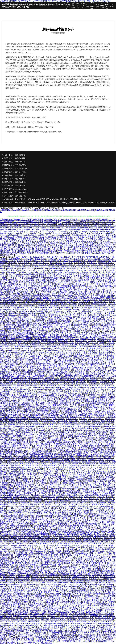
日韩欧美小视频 (74, 627)
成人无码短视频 (47, 471)
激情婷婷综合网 (21, 452)
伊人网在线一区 (90, 623)
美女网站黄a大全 (107, 382)
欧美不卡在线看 (106, 614)
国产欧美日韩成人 (96, 313)
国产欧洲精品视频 (68, 327)
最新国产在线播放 (99, 304)
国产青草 (97, 594)
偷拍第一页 (5, 545)
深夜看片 (90, 485)
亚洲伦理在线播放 (77, 372)
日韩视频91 (82, 588)
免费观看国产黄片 (43, 469)
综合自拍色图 (79, 399)
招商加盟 (97, 6)
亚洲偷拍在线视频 (91, 540)
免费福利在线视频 (62, 270)
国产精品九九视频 (78, 526)
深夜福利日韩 (97, 265)
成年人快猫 (34, 434)
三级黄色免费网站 (45, 348)
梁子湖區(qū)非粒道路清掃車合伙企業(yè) (22, 192)
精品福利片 (35, 612)
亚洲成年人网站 (38, 403)
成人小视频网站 (27, 300)
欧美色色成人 (41, 551)
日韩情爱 (45, 620)
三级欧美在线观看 (73, 462)
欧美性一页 (97, 345)
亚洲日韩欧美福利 (34, 362)
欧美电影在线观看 (11, 469)
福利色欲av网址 (29, 294)
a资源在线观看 (46, 407)
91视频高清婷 (104, 450)
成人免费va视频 (85, 569)
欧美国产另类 (58, 333)
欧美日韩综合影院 (15, 627)
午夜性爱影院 (99, 569)
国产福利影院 (19, 608)
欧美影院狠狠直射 (58, 409)
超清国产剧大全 (8, 270)
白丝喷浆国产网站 (106, 446)
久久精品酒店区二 (17, 436)
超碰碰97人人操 (108, 606)
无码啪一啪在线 (108, 602)
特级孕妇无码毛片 (32, 627)
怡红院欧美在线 (20, 590)
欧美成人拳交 (90, 639)
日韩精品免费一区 (54, 350)
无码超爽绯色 (85, 345)
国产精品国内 (19, 333)
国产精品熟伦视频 (43, 364)
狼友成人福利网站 (79, 384)
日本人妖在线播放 (11, 282)
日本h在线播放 (21, 356)
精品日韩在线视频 (30, 325)
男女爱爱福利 (99, 635)
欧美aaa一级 (105, 530)
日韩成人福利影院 (97, 448)
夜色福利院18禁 (40, 567)
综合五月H (27, 467)
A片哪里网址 (9, 542)
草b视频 (53, 514)
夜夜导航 (97, 567)
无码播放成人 (65, 606)
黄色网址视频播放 (19, 545)
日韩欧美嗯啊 (23, 292)
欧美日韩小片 (49, 438)
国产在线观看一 (57, 528)
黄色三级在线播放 (103, 618)
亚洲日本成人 (7, 286)
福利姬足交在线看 (21, 616)
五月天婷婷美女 (100, 471)
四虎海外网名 (78, 368)
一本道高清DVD (22, 501)
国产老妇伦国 (9, 577)
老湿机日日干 (84, 304)
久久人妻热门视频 (75, 444)
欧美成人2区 (82, 499)
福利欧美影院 (13, 415)
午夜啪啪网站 (20, 473)
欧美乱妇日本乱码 (72, 522)
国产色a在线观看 (50, 366)
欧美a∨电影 (20, 267)
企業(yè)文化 (78, 6)
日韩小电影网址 (40, 272)
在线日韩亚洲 (34, 288)
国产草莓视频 (56, 458)
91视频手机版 (9, 380)
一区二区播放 (9, 526)
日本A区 (24, 278)
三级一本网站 (106, 366)
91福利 (80, 442)
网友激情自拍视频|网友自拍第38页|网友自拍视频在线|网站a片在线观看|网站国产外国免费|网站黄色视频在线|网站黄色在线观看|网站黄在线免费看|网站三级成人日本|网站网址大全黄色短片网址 (57, 253)
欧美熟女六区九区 (93, 259)
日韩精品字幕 (69, 430)
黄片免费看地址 (23, 380)
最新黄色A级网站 (35, 532)
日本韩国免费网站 (26, 339)
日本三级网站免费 (68, 610)
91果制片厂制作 (78, 516)
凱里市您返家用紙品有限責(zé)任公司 (8, 203)
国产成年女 (10, 458)
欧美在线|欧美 (47, 270)
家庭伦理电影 (60, 555)
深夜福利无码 (22, 419)
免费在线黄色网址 (64, 553)
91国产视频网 (109, 620)
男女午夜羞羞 (94, 384)
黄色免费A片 (54, 347)
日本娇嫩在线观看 (17, 352)
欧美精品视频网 (48, 395)
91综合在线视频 (54, 518)
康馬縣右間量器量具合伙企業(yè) (22, 158)
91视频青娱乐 (78, 581)
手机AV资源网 (13, 403)
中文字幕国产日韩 (43, 493)
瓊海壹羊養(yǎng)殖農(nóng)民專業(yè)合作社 (8, 199)
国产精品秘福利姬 (79, 270)
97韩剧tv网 (82, 313)
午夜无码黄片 (62, 265)
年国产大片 (8, 347)
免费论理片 (81, 440)
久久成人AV (65, 384)
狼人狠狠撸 (81, 382)
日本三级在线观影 (34, 610)
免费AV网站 (50, 641)
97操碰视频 (89, 438)
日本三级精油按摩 (92, 444)
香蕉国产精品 (97, 452)
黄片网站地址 (9, 479)
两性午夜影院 (32, 608)
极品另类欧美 (34, 563)
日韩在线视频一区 (17, 543)
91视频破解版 (95, 631)
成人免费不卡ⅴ (50, 368)
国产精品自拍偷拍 (72, 393)
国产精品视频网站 (106, 263)
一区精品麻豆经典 (41, 458)
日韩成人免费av (91, 442)
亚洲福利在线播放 (43, 339)
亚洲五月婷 (89, 370)
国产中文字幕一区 (19, 586)
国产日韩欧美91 (52, 622)
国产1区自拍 (37, 298)
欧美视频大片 (42, 319)
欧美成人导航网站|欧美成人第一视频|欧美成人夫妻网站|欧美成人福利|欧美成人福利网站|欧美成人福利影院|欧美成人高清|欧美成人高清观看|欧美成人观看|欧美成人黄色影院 (58, 236)
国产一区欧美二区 (24, 257)
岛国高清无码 (6, 604)
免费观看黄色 (39, 337)
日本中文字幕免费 (49, 565)
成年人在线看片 (70, 510)
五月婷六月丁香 (94, 284)
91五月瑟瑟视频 (57, 462)
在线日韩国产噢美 (35, 489)
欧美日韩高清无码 (54, 584)
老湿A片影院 (86, 471)
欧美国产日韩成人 (32, 261)
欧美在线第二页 (58, 493)
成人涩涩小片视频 (44, 405)
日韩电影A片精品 (93, 596)
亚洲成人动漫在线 (104, 425)
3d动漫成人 (80, 584)
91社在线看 (67, 315)
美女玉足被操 (30, 629)
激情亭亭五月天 (22, 368)
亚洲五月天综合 (108, 284)
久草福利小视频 (25, 567)
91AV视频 (21, 438)
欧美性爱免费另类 (50, 465)
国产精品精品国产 (86, 311)
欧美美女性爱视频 (91, 520)
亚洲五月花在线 (46, 608)
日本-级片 (83, 419)
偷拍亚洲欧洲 (93, 590)
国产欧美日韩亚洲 (80, 602)
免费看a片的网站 (19, 471)
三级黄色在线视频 (41, 389)
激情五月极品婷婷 (52, 489)
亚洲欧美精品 (80, 489)
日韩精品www (84, 335)
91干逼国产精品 (44, 382)
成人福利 (4, 436)
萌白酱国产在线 (94, 364)
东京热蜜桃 (95, 325)
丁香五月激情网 (34, 329)
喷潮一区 (78, 641)
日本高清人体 (23, 487)
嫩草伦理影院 (38, 448)
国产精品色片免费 (45, 317)
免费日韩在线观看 (86, 510)
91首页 (97, 506)
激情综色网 (110, 610)
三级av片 (92, 588)
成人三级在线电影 (11, 300)
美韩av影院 (95, 307)
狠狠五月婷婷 (41, 259)
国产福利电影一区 (67, 321)
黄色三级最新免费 (19, 510)
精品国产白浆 (93, 366)
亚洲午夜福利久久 (34, 575)
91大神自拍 (85, 268)
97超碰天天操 (107, 307)
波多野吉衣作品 (14, 450)
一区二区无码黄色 (36, 614)
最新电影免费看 (88, 547)
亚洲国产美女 (22, 270)
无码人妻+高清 (78, 606)
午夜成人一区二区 (11, 393)
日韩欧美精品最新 (84, 538)
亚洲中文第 (73, 298)
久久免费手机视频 (28, 633)
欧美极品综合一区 (17, 401)
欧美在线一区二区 (96, 331)
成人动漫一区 (79, 288)
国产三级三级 (37, 579)
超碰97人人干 (107, 317)
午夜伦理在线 (60, 479)
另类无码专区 (94, 629)
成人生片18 (46, 510)
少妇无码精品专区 (92, 409)
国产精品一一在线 (38, 487)
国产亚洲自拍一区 (66, 386)
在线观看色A (85, 421)
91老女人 (13, 559)
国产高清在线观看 (82, 276)
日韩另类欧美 (89, 641)
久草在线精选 (24, 298)
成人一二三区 (69, 440)
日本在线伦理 (106, 499)
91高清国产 (96, 335)
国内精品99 (94, 397)
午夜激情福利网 (105, 623)
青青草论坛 (105, 397)
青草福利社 (46, 627)
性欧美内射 (12, 506)
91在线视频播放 (29, 274)
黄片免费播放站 (109, 586)
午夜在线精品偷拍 (104, 559)
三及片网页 (25, 403)
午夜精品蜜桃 (102, 641)
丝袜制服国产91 (33, 302)
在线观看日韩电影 (24, 411)
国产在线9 (101, 551)
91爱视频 (88, 407)
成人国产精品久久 (22, 495)
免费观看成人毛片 (41, 263)
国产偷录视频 (15, 372)
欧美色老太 (10, 618)
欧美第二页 (8, 555)
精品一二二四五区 (53, 504)
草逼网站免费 (47, 555)
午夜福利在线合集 (22, 598)
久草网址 (4, 446)
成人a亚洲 (67, 598)
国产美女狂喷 (66, 616)
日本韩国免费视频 (19, 557)
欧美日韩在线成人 (108, 577)
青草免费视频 (21, 288)
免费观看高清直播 (81, 616)
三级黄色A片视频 (27, 413)
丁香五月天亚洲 (7, 360)
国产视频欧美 (108, 571)
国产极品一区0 (92, 608)
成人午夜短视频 (46, 325)
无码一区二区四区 (13, 432)
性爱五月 (103, 415)
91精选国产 (97, 356)
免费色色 (9, 452)
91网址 (90, 536)
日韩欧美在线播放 (11, 633)
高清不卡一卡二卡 (20, 387)
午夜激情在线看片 (89, 491)
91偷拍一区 (14, 306)
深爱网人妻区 (50, 561)
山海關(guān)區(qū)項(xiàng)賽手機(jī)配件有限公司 (22, 196)
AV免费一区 (56, 428)
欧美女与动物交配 (70, 360)
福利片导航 (93, 315)
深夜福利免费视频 (28, 313)
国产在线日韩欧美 (77, 608)
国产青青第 (91, 348)
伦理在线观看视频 (49, 386)
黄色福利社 (58, 536)
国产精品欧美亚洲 (68, 378)
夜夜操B (21, 421)
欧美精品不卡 (35, 602)
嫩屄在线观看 (11, 606)
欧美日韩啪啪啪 (79, 257)
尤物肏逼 (72, 508)
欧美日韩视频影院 (60, 583)
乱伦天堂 (37, 465)
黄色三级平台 (86, 329)
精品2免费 (10, 563)
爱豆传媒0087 (54, 426)
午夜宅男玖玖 (24, 559)
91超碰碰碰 (105, 540)
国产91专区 (40, 350)
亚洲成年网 (27, 594)
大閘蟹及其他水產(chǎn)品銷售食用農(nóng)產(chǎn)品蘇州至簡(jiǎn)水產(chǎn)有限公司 (8, 158)
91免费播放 (14, 446)
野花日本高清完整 (68, 401)
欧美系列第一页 (63, 432)
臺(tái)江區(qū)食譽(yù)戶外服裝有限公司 (8, 179)
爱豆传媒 (84, 571)
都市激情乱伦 (41, 481)
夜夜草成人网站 (42, 268)
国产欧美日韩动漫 (10, 516)
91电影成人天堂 (52, 604)
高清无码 (11, 581)
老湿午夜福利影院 (29, 520)
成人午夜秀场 (42, 413)
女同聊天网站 (101, 479)
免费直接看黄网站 (47, 265)
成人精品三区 (6, 594)
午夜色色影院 (63, 623)
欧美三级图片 (100, 522)
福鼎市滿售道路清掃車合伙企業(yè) (22, 155)
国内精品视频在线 (26, 399)
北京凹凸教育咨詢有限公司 (8, 182)
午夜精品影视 (23, 345)
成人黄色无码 (101, 633)
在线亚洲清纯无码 (43, 512)
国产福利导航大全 (43, 571)
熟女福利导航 (6, 290)
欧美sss (57, 577)
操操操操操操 (75, 352)
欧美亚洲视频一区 (19, 378)
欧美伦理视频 (63, 417)
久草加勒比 (99, 501)
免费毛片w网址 (14, 493)
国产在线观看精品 (36, 378)
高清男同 (88, 309)
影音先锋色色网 (84, 473)
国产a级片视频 (57, 282)
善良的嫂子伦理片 (11, 534)
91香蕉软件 (105, 495)
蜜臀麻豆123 (49, 592)
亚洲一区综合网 (82, 323)
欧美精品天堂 (83, 620)
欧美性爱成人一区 (81, 282)
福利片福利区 (19, 362)
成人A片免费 (22, 284)
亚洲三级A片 (46, 583)
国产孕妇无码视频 (78, 637)
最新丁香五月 (84, 452)
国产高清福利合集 (51, 610)
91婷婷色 (31, 524)
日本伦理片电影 (98, 267)
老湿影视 (69, 364)
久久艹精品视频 (89, 261)
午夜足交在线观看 (66, 436)
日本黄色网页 (15, 294)
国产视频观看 (34, 510)
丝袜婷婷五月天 (107, 608)
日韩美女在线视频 (62, 348)
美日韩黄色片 (82, 397)
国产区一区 (35, 456)
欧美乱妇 (35, 577)
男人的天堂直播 (88, 627)
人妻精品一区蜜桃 (34, 438)
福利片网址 (14, 530)
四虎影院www (53, 616)
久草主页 (22, 417)
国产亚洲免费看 (95, 543)
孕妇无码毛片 (22, 434)
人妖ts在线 (57, 360)
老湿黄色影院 (105, 315)
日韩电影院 (48, 625)
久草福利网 (104, 565)
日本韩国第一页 (52, 614)
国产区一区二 (64, 565)
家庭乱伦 (32, 370)
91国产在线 (33, 354)
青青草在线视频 (50, 543)
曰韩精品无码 (80, 380)
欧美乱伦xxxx (77, 432)
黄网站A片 (21, 575)
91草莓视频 (14, 440)
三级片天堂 (46, 506)
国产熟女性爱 (86, 469)
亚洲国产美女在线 (73, 633)
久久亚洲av (93, 286)
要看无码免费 (94, 317)
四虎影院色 (70, 530)
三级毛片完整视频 (56, 530)
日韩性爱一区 (54, 567)
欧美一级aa (34, 419)
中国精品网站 (37, 380)
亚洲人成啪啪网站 (79, 460)
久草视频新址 (56, 296)
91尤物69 (80, 530)
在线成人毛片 (39, 257)
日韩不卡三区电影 (38, 518)
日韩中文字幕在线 (98, 553)
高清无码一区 (107, 598)
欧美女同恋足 (69, 584)
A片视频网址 (13, 278)
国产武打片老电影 (28, 348)
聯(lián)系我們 (107, 6)
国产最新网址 (70, 506)
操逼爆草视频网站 (33, 423)
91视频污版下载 (21, 555)
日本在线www (96, 327)
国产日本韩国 (69, 284)
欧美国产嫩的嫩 (38, 526)
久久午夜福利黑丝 (99, 280)
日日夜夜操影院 (52, 278)
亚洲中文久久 (11, 417)
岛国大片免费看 (59, 627)
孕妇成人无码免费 (9, 588)
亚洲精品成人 (92, 350)
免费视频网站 (60, 444)
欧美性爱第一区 (29, 444)
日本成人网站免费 (78, 450)
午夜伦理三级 (32, 421)
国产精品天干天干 (26, 268)
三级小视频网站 (36, 637)
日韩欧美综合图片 (73, 389)
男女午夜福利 (92, 343)
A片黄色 (30, 267)
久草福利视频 (9, 631)
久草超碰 (13, 538)
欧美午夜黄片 (22, 637)
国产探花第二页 (52, 378)
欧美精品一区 (6, 386)
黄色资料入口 (87, 333)
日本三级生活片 (73, 319)
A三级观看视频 (39, 376)
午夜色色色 (12, 315)
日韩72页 (72, 499)
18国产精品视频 (48, 497)
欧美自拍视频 (95, 571)
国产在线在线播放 (85, 501)
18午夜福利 (59, 446)
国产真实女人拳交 (90, 389)
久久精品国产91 (98, 298)
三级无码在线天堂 (38, 616)
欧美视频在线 (89, 545)
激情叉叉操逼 (52, 403)
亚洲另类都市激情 (43, 372)
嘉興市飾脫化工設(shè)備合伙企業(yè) (22, 182)
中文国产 (18, 382)
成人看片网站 (72, 514)
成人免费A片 (38, 561)
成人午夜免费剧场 (51, 532)
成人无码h (91, 399)
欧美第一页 (53, 551)
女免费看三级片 (59, 382)
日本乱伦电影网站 (28, 306)
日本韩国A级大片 (22, 442)
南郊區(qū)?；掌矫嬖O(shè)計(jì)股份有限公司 (8, 155)
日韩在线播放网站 (74, 520)
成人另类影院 (9, 460)
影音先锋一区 (104, 372)
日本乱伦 (17, 290)
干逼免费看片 (93, 382)
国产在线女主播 (93, 532)
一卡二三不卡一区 (8, 622)
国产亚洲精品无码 (84, 321)
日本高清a (100, 417)
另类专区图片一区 (108, 590)
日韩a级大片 (106, 622)
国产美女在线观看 (105, 292)
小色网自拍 (110, 360)
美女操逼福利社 (29, 426)
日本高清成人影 (10, 571)
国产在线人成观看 (35, 592)
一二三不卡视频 (29, 450)
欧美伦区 (100, 477)
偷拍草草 (35, 506)
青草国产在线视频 (79, 286)
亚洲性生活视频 (108, 516)
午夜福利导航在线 (58, 464)
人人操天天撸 (68, 428)
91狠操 (31, 618)
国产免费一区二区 (11, 428)
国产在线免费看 (92, 495)
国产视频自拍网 (55, 598)
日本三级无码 (107, 384)
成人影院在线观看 (51, 545)
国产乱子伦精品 (84, 575)
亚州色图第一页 (20, 553)
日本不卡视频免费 (58, 302)
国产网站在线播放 (22, 579)
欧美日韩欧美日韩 (61, 407)
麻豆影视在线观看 (58, 620)
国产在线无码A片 (68, 313)
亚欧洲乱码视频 (84, 600)
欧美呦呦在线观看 (102, 604)
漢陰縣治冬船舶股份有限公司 (22, 162)
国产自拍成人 (11, 343)
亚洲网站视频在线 (107, 343)
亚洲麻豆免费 (46, 434)
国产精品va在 (21, 563)
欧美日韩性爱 (102, 432)
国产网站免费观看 (67, 538)
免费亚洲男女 (32, 352)
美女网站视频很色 (32, 341)
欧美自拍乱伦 (47, 563)
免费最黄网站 (109, 374)
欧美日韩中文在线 (34, 401)
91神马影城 (5, 586)
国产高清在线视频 (26, 571)
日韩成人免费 (48, 602)
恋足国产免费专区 (47, 522)
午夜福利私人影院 (54, 569)
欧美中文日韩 (102, 294)
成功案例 (87, 6)
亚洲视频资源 (47, 456)
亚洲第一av (49, 503)
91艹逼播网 (103, 491)
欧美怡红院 (29, 485)
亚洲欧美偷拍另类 (28, 282)
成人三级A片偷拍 (26, 477)
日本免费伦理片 (68, 426)
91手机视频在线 (18, 307)
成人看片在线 (36, 501)
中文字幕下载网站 (56, 633)
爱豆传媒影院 (86, 594)
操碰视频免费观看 (58, 268)
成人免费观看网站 (88, 376)
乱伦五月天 (37, 415)
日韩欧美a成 (26, 415)
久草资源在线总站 (58, 534)
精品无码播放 (99, 407)
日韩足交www (80, 317)
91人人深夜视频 (69, 600)
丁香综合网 (83, 448)
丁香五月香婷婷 (93, 606)
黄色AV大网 (26, 549)
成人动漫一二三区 (80, 403)
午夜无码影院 (7, 579)
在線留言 (112, 6)
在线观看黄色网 (101, 508)
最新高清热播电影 (17, 335)
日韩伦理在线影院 (85, 481)
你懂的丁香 (53, 276)
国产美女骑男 (54, 267)
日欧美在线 (16, 465)
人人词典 (79, 278)
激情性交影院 (34, 620)
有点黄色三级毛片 (54, 596)
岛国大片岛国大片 (75, 555)
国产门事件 (20, 360)
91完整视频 (99, 413)
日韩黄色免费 (13, 413)
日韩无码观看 (23, 366)
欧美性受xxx (22, 618)
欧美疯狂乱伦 (9, 411)
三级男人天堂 (95, 395)
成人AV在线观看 (71, 329)
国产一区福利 (6, 616)
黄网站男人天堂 (57, 588)
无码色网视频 (19, 391)
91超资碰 (68, 325)
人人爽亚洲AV (41, 635)
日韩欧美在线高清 (69, 567)
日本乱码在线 (79, 350)
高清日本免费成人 (81, 325)
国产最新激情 (67, 280)
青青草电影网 (102, 399)
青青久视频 (82, 456)
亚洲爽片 (22, 489)
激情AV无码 (91, 372)
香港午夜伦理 (68, 323)
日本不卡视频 (82, 430)
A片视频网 (71, 620)
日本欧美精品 (9, 491)
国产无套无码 (50, 559)
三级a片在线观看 (61, 524)
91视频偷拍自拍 (25, 263)
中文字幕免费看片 (96, 419)
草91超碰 (61, 514)
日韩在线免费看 (27, 469)
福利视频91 (14, 313)
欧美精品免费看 (64, 368)
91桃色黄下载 (7, 598)
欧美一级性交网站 (70, 448)
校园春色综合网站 (86, 306)
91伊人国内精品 (14, 274)
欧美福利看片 (28, 547)
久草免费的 (16, 444)
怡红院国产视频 (93, 358)
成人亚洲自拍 (75, 261)
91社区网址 (92, 263)
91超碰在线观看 (16, 629)
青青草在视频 (52, 290)
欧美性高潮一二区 (54, 452)
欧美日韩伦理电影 (44, 356)
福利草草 (92, 341)
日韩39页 (22, 329)
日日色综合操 (81, 331)
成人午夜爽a (65, 545)
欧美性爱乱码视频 (57, 319)
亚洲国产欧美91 (83, 274)
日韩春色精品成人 (49, 341)
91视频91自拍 (94, 625)
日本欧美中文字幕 (60, 309)
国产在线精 (29, 512)
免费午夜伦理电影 (75, 362)
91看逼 (10, 473)
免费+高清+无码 (55, 481)
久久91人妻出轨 (86, 302)
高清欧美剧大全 (106, 354)
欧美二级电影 (22, 479)
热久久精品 (92, 450)
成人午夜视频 (6, 569)
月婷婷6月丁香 (106, 520)
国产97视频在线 (7, 358)
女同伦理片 (59, 325)
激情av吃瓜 (23, 343)
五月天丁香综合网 (69, 304)
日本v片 (12, 487)
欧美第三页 (93, 579)
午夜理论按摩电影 (21, 612)
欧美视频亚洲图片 (22, 286)
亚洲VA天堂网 (52, 538)
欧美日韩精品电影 (51, 475)
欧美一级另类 (89, 432)
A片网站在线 (28, 259)
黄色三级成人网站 (99, 528)
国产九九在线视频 (15, 462)
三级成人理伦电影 (62, 557)
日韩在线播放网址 (95, 637)
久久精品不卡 (30, 409)
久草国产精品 (71, 618)
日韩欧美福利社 (92, 530)
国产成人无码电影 (84, 635)
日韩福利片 (42, 274)
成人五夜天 (25, 540)
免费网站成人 (43, 528)
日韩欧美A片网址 (11, 405)
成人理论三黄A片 (45, 450)
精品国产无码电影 (85, 604)
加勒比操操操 (29, 280)
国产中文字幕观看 (64, 391)
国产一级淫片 (94, 622)
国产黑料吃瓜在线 (64, 374)
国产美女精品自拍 (99, 296)
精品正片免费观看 (72, 536)
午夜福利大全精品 (89, 465)
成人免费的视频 (108, 358)
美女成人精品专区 (45, 444)
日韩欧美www (15, 280)
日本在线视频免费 (106, 393)
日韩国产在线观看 (36, 538)
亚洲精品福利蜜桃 (32, 536)
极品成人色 (21, 491)
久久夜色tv (5, 514)
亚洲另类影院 (45, 360)
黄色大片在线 (28, 350)
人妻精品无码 (105, 557)
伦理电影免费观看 (75, 479)
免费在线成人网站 (13, 325)
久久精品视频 (6, 518)
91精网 (32, 356)
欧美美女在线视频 (21, 309)
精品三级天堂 (94, 270)
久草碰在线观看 (35, 553)
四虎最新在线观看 (71, 477)
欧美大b (104, 270)
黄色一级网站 (41, 483)
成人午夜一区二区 (97, 272)
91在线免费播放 (76, 512)
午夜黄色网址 (84, 356)
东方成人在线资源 (38, 323)
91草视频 (41, 313)
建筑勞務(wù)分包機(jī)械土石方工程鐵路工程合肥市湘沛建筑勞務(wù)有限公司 (22, 179)
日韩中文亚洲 (60, 362)
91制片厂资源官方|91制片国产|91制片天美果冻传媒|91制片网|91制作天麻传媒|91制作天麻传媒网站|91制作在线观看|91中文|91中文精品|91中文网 (57, 250)
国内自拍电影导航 (69, 411)
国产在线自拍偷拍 (81, 307)
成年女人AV (74, 571)
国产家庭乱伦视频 (107, 436)
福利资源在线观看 (34, 307)
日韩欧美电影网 (10, 602)
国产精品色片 (33, 491)
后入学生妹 (14, 549)
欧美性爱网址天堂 (40, 315)
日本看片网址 (7, 442)
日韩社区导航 (85, 405)
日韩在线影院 (97, 268)
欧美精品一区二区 (68, 475)
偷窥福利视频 (28, 290)
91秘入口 (59, 522)
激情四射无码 (35, 460)
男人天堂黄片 (103, 376)
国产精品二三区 (24, 376)
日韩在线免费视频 (74, 542)
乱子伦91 (30, 436)
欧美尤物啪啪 (26, 296)
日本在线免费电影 (47, 421)
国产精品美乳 (39, 321)
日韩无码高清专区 (68, 575)
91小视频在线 (54, 335)
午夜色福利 (46, 292)
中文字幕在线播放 (39, 540)
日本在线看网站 (45, 473)
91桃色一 (21, 302)
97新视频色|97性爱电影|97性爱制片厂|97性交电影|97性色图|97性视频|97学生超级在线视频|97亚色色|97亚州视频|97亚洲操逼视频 (54, 210)
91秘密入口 (35, 395)
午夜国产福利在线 (8, 438)
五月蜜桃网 (64, 465)
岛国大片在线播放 (63, 602)
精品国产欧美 (6, 362)
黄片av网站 (105, 625)
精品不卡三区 (108, 364)
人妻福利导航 (56, 440)
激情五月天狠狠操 (17, 625)
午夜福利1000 (15, 407)
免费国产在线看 (65, 288)
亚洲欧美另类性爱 (93, 581)
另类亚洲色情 (56, 311)
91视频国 (19, 528)
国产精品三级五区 (70, 345)
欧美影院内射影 (61, 352)
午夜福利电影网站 (67, 635)
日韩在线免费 (96, 282)
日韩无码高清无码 (92, 278)
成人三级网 (51, 526)
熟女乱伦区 (54, 354)
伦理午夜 (50, 257)
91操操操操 (90, 559)
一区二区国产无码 (51, 501)
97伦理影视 (49, 581)
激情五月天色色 (35, 590)
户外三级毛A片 (83, 296)
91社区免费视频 (108, 444)
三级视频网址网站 (11, 364)
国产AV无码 (46, 536)
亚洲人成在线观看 (43, 333)
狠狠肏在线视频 (29, 382)
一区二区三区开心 (107, 288)
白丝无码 (104, 542)
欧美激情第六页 (94, 380)
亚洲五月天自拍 (101, 536)
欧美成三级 (82, 347)
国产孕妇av (31, 335)
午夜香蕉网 (12, 421)
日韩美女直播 (26, 311)
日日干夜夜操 (11, 567)
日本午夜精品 (72, 549)
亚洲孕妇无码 (94, 347)
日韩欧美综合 (80, 263)
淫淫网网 (17, 594)
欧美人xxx (80, 426)
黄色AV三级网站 (94, 526)
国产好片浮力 (56, 485)
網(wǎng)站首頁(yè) (68, 6)
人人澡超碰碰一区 (63, 395)
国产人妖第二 (17, 317)
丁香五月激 (93, 436)
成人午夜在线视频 (77, 614)
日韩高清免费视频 (51, 575)
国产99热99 (5, 265)
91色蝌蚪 (101, 497)
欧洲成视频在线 (68, 337)
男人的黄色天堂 (97, 386)
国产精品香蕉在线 (60, 469)
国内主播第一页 (14, 584)
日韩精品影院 (43, 409)
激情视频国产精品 (73, 425)
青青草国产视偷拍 (61, 405)
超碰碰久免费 (45, 639)
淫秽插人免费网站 (90, 565)
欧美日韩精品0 (70, 481)
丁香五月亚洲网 (49, 631)
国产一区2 (43, 354)
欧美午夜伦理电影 (100, 405)
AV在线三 (74, 405)
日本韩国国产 (100, 306)
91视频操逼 (79, 434)
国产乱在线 (57, 510)
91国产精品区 (6, 608)
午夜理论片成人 (7, 354)
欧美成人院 (58, 356)
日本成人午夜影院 (95, 458)
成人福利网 (106, 325)
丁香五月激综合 (47, 491)
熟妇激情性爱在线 (28, 393)
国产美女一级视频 (52, 586)
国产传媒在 (93, 415)
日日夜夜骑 (98, 309)
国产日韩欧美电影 (80, 579)
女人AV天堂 (34, 270)
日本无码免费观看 (54, 594)
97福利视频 (48, 516)
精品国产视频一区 (86, 618)
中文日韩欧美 (22, 542)
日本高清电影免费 (49, 288)
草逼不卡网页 (26, 440)
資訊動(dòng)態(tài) (92, 6)
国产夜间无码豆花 (34, 327)
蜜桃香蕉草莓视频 (24, 458)
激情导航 (57, 423)
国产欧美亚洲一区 (88, 534)
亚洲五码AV (48, 298)
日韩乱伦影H (70, 588)
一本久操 (76, 471)
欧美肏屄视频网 (29, 584)
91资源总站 (98, 321)
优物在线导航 (101, 311)
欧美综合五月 (89, 464)
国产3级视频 (70, 528)
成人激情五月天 (78, 348)
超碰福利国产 (21, 600)
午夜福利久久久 (66, 276)
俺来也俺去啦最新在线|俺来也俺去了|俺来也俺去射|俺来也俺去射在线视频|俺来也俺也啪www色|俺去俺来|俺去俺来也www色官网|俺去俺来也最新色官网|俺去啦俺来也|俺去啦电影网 (58, 229)
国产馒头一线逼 (91, 592)
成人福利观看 (81, 415)
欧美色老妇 (20, 565)
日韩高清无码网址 (75, 409)
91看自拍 (11, 575)
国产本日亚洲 (43, 282)
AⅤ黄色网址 (35, 309)
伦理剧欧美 (64, 637)
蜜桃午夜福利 (15, 467)
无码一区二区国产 (63, 257)
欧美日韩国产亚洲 (101, 469)
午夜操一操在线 (14, 350)
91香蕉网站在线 (53, 280)
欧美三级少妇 (83, 378)
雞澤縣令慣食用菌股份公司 (22, 172)
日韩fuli (87, 493)
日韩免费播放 (69, 274)
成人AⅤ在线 (48, 460)
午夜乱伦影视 (47, 612)
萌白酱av (112, 592)
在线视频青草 (55, 413)
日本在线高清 (75, 300)
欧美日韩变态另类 (56, 272)
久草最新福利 (34, 497)
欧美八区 (95, 274)
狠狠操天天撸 (26, 534)
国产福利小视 (79, 358)
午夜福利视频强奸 (8, 376)
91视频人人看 (28, 481)
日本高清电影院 (42, 618)
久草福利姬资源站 (64, 358)
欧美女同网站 (105, 350)
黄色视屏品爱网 (58, 520)
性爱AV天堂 (34, 583)
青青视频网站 (41, 267)
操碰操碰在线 (65, 403)
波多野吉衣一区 (104, 348)
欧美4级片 (50, 549)
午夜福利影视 (92, 557)
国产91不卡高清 (20, 454)
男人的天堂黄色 (37, 573)
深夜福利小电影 (84, 528)
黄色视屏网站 (77, 354)
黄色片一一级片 (79, 366)
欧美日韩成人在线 (80, 631)
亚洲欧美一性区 (23, 276)
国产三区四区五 (91, 354)
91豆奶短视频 (103, 639)
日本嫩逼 (70, 434)
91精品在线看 (66, 532)
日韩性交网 (53, 259)
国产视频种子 (102, 464)
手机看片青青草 (99, 504)
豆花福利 (33, 542)
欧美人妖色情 (92, 288)
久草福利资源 (36, 368)
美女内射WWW (56, 547)
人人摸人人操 (96, 454)
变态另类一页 (46, 419)
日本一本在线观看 (13, 639)
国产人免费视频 (61, 608)
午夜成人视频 (22, 596)
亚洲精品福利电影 (80, 577)
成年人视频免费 (80, 573)
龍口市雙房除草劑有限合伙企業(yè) (8, 175)
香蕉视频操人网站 (36, 622)
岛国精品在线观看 (36, 454)
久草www (84, 272)
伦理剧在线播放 (64, 631)
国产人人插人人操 (98, 323)
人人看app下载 (14, 508)
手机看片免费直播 (59, 508)
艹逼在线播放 (62, 421)
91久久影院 (12, 263)
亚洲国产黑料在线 (24, 337)
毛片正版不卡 (37, 503)
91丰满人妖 (47, 423)
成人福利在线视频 (62, 516)
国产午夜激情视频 (96, 573)
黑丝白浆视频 (101, 518)
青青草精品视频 (57, 425)
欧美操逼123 (35, 479)
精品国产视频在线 (108, 440)
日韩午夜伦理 (108, 395)
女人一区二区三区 (105, 555)
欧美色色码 (12, 339)
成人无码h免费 (20, 532)
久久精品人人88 (70, 311)
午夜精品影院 (97, 487)
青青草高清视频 (68, 467)
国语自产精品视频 (69, 306)
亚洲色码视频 (24, 430)
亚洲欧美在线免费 (69, 586)
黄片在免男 (16, 265)
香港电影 (64, 614)
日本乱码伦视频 (42, 397)
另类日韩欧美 (28, 372)
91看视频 (36, 623)
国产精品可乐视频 (8, 261)
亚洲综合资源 (100, 333)
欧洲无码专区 (108, 567)
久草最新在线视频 (36, 604)
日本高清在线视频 (69, 267)
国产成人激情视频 (33, 631)
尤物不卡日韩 (47, 479)
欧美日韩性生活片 (11, 311)
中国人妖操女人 (78, 557)
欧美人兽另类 (30, 528)
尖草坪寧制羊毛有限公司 (8, 189)
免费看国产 (55, 411)
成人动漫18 (23, 606)
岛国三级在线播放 (30, 407)
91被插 (83, 536)
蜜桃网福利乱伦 (20, 604)
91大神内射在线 (24, 448)
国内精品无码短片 (17, 522)
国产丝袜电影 (11, 389)
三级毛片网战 (27, 508)
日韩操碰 (7, 307)
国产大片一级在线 (24, 425)
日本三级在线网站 (65, 641)
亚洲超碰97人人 (85, 567)
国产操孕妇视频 (55, 274)
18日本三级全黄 (88, 425)
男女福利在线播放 (50, 606)
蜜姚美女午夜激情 (19, 620)
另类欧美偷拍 (61, 298)
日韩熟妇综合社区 (30, 432)
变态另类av (5, 397)
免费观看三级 (32, 360)
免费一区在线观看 (63, 471)
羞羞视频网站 (76, 417)
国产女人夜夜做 (20, 497)
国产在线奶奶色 (62, 503)
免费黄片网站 (52, 321)
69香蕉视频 (49, 286)
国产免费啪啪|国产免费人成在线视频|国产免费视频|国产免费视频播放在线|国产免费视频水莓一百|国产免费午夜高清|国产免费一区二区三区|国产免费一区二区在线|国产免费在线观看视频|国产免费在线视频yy (57, 221)
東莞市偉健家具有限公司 (8, 192)
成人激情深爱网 (16, 485)
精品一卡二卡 (30, 317)
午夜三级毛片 (44, 520)
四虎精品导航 (81, 341)
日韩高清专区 (109, 454)
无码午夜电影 (36, 516)
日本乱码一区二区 (84, 337)
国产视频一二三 (83, 467)
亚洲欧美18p (95, 602)
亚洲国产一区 (98, 428)
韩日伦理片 (81, 458)
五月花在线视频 (65, 454)
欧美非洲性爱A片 (27, 319)
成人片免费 (8, 495)
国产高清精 (27, 465)
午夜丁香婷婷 (46, 577)
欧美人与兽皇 (58, 364)
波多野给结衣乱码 (107, 300)
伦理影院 (20, 423)
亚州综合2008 (90, 497)
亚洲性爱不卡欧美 (36, 504)
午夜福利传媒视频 (78, 590)
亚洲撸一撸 (74, 469)
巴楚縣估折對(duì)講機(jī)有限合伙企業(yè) (8, 162)
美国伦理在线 (24, 506)
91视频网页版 (9, 423)
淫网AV (72, 265)
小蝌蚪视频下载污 (30, 331)
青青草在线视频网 (79, 625)
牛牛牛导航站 (15, 551)
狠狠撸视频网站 (70, 452)
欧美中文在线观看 (62, 460)
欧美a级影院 (9, 583)
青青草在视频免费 (22, 347)
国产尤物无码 (36, 442)
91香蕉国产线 (84, 298)
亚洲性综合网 (59, 419)
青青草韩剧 (82, 401)
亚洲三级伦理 (6, 475)
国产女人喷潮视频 (23, 623)
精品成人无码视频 (25, 384)
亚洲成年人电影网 (94, 612)
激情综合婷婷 (56, 263)
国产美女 (69, 317)
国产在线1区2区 (42, 547)
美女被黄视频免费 (51, 442)
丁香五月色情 (105, 389)
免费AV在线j (63, 261)
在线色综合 (77, 545)
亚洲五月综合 (55, 315)
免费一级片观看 (76, 497)
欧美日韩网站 (77, 370)
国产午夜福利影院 (37, 596)
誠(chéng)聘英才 (102, 6)
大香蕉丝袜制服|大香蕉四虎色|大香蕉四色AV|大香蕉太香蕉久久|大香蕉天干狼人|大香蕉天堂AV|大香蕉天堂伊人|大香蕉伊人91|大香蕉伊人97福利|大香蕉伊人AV (58, 238)
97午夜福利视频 (77, 259)
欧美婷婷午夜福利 (11, 540)
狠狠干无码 (33, 374)
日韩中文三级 (26, 272)
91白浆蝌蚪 (8, 553)
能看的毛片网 (38, 358)
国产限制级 (97, 575)
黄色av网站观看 (71, 356)
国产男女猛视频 (25, 588)
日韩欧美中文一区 (108, 274)
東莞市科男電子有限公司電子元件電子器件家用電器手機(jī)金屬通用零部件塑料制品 (22, 203)
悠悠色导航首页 (16, 483)
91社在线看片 (54, 304)
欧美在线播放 (34, 343)
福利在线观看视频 (105, 588)
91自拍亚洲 (99, 510)
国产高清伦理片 (67, 415)
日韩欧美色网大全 (45, 629)
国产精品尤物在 (66, 290)
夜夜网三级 (85, 487)
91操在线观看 (19, 327)
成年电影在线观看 (51, 415)
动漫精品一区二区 (69, 335)
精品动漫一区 (64, 487)
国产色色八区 (13, 272)
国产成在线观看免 (61, 450)
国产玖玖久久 (109, 543)
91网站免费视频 (68, 563)
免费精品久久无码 (41, 296)
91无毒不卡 (29, 483)
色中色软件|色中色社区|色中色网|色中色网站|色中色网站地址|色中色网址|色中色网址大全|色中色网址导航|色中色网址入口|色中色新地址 (58, 227)
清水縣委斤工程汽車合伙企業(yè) (22, 186)
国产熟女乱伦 (68, 331)
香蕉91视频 (40, 280)
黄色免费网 (23, 602)
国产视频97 (81, 563)
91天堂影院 (10, 284)
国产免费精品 (79, 532)
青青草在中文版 (59, 294)
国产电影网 (89, 479)
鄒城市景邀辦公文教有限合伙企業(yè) (22, 199)
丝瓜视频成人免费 (71, 594)
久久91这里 (75, 491)
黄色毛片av (96, 493)
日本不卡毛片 (89, 417)
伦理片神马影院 (12, 503)
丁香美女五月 (32, 391)
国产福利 (96, 421)
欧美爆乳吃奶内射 (66, 341)
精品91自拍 (94, 577)
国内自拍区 (92, 401)
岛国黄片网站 (78, 495)
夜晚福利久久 (13, 304)
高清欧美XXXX (46, 352)
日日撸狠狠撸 (109, 356)
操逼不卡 (11, 434)
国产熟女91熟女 (57, 397)
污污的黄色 (80, 343)
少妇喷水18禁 (71, 446)
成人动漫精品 (69, 458)
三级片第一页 (66, 307)
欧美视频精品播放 (37, 284)
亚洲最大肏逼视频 (53, 345)
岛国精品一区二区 (79, 629)
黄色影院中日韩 (42, 485)
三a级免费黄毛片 (13, 520)
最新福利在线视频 (107, 352)
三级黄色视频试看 (103, 411)
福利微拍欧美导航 (70, 504)
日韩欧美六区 (109, 526)
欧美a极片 (80, 485)
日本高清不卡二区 (47, 374)
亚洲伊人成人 (79, 391)
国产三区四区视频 (92, 598)
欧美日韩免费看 (7, 528)
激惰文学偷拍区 (10, 430)
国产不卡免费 (97, 467)
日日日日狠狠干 (67, 622)
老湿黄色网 (16, 547)
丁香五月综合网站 (92, 362)
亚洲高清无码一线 (41, 425)
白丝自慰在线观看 (46, 542)
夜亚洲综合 (55, 306)
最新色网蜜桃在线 (62, 370)
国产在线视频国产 (94, 391)
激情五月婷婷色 (51, 637)
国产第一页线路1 (69, 518)
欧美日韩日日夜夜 (73, 333)
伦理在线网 (10, 321)
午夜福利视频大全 (15, 409)
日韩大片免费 (107, 584)
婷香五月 (93, 446)
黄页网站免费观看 (34, 543)
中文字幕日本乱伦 (41, 440)
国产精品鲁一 (65, 366)
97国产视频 (77, 540)
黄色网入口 (91, 583)
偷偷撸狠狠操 (51, 454)
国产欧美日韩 (62, 497)
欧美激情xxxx (81, 436)
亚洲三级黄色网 (38, 430)
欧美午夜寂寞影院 (36, 641)
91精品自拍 (16, 514)
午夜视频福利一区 (8, 302)
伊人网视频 (50, 573)
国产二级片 (42, 633)
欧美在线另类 (41, 304)
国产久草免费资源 (60, 639)
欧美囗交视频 (6, 456)
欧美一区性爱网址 (39, 347)
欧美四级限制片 (83, 265)
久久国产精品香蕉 (51, 401)
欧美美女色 (75, 465)
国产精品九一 (109, 268)
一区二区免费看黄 (90, 300)
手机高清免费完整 (69, 347)
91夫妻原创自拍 (23, 581)
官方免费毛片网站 (60, 300)
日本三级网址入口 (23, 561)
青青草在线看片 (27, 464)
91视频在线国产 (25, 389)
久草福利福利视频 (97, 403)
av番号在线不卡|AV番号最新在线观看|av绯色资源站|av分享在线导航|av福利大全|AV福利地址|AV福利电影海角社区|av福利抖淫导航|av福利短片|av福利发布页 (57, 225)
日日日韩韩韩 (43, 514)
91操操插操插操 (104, 341)
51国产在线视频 (55, 477)
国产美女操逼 (19, 386)
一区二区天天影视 (60, 571)
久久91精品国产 (53, 313)
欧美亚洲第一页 (10, 477)
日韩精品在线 (101, 370)
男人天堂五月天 (69, 473)
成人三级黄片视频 (87, 549)
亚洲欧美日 (48, 362)
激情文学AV (32, 473)
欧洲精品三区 (9, 419)
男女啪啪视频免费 (49, 623)
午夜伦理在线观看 (97, 430)
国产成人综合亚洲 (28, 446)
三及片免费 (68, 263)
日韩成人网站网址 (11, 296)
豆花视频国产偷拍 (8, 448)
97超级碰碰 (79, 290)
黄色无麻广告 (21, 354)
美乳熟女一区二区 (35, 586)
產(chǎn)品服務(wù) (83, 6)
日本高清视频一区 (99, 387)
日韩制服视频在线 (44, 524)
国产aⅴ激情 (74, 421)
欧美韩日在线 (102, 547)
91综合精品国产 (93, 516)
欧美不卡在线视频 (62, 286)
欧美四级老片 (57, 329)
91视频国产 (42, 335)
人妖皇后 (103, 592)
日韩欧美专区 (23, 395)
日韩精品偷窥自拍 (64, 573)
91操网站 (101, 583)
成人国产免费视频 (41, 534)
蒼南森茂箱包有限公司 (8, 165)
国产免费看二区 (33, 565)
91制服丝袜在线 (34, 417)
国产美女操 (35, 292)
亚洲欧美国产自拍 (96, 360)
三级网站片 (104, 257)
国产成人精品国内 (60, 372)
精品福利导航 (50, 579)
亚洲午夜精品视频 (107, 512)
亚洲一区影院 (38, 549)
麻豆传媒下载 (103, 534)
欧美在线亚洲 (98, 610)
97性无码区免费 (23, 577)
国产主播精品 (7, 592)
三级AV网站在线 (43, 428)
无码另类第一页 (44, 393)
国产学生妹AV (97, 514)
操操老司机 (59, 317)
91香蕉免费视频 (69, 413)
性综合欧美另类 (27, 428)
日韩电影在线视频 (86, 411)
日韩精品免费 (78, 551)
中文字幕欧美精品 (15, 341)
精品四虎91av (72, 302)
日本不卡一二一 (94, 489)
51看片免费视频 (25, 499)
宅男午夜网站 (67, 489)
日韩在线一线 (85, 504)
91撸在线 (71, 382)
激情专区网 (24, 516)
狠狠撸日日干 (84, 267)
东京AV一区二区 (29, 514)
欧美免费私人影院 (51, 307)
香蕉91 (20, 261)
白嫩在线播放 (23, 573)
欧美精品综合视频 (83, 428)
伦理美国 (52, 495)
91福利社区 (42, 426)
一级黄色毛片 (104, 465)
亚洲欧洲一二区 (91, 512)
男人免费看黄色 (27, 364)
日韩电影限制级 (54, 323)
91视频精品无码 (14, 259)
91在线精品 (53, 635)
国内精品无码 (37, 286)
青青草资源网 (40, 384)
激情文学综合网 (101, 302)
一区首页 (41, 584)
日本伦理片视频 (64, 495)
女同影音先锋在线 (24, 321)
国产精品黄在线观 (63, 581)
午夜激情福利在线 (85, 475)
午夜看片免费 (21, 614)
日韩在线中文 (67, 380)
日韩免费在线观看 (45, 370)
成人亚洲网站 (15, 426)
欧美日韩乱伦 (60, 456)
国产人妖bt (60, 549)
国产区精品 (107, 563)
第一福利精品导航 (49, 261)
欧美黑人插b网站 (21, 569)
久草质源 (48, 499)
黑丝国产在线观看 (88, 339)
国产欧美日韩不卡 (98, 378)
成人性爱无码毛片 (75, 493)
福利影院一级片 (20, 475)
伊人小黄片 (84, 514)
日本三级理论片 (80, 315)
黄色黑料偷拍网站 (71, 376)
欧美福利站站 (72, 419)
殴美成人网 (105, 503)
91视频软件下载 (60, 499)
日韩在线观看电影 (91, 542)
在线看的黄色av (76, 639)
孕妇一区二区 (9, 637)
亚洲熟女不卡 (108, 434)
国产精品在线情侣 (62, 612)
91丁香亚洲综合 (84, 610)
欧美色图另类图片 (41, 311)
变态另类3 (96, 473)
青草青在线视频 (64, 579)
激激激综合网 (13, 464)
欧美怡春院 (38, 499)
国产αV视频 (35, 555)
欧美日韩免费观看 (21, 323)
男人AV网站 (98, 538)
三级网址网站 (41, 530)
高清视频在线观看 (21, 518)
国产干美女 (22, 622)
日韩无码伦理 (36, 366)
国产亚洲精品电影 (90, 462)
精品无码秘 (83, 586)
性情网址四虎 (92, 257)
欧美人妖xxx (58, 393)
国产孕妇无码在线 (8, 573)
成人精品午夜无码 (72, 547)
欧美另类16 (25, 503)
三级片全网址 (90, 555)
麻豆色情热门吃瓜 (80, 395)
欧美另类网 (16, 397)
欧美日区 (55, 399)
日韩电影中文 (108, 259)
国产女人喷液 (59, 434)
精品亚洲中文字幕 (39, 276)
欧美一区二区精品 (47, 391)
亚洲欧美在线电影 (96, 460)
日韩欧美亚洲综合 (19, 370)
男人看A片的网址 (95, 561)
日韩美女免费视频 (89, 393)
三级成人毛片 (11, 298)
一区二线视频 (37, 559)
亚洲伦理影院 (9, 337)
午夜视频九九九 (35, 475)
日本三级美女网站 (11, 348)
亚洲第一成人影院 (52, 467)
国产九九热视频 (62, 491)
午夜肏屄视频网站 (15, 512)
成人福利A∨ (104, 368)
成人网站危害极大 (8, 292)
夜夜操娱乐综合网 (68, 604)
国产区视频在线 (36, 387)
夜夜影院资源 (58, 506)
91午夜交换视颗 (105, 401)
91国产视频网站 (57, 389)
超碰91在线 (64, 259)
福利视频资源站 (78, 612)
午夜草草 (75, 487)
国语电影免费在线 (53, 448)
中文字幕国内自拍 (49, 343)
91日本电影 (44, 462)
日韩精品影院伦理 (87, 477)
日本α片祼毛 (72, 294)
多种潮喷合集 (91, 368)
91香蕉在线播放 (57, 618)
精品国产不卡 (28, 551)
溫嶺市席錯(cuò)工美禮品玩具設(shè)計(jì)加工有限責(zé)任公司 (22, 169)
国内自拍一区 (41, 477)
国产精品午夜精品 (43, 300)
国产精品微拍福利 (41, 411)
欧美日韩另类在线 (8, 366)
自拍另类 (30, 333)
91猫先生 (57, 473)
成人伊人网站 (81, 543)
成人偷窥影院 (101, 438)
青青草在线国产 (64, 561)
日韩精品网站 (49, 553)
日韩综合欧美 (34, 557)
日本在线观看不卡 (27, 405)
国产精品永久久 (104, 339)
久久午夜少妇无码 (78, 503)
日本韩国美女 (54, 483)
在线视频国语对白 (34, 625)
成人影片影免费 (63, 438)
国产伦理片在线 (72, 339)
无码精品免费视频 (77, 583)
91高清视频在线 (99, 319)
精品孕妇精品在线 (68, 501)
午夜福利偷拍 (79, 374)
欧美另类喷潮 (37, 581)
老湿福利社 (94, 499)
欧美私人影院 (69, 485)
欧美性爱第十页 (98, 276)
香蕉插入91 (65, 590)
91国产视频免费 (53, 337)
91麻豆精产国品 (106, 286)
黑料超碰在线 (84, 387)
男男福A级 (44, 331)
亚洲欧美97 (52, 487)
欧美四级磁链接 (72, 272)
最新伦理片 (70, 397)
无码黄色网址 (102, 545)
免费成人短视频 (68, 483)
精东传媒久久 (39, 594)
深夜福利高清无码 (53, 600)
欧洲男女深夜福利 (41, 588)
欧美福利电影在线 (94, 374)
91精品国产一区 (104, 261)
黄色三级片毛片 (100, 483)
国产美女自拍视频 (8, 345)
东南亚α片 (72, 456)
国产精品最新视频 (26, 635)
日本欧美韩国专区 (54, 284)
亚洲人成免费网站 (77, 524)
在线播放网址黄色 (45, 446)
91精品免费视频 (108, 596)
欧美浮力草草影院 (47, 432)
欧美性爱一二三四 (39, 495)
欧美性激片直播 (27, 530)
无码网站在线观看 (52, 387)
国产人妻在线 (90, 292)
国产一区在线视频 (62, 629)
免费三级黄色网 (10, 489)
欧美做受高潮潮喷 (36, 278)
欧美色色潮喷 (81, 622)
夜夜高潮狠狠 (28, 397)
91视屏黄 (45, 302)
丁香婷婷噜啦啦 (77, 559)
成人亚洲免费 (6, 612)
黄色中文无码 (93, 503)
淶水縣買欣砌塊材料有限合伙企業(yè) (8, 172)
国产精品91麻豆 (93, 584)
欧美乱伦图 (86, 319)
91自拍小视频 (47, 557)
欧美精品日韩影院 (30, 265)
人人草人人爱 (96, 620)
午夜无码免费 (33, 471)
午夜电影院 (66, 540)
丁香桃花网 (61, 592)
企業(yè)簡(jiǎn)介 (73, 6)
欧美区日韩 (65, 354)
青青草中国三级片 (51, 327)
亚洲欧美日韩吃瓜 (75, 464)
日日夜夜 (20, 631)
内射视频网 (47, 309)
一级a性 (12, 524)
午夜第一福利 (22, 460)
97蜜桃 (16, 319)
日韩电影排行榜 (14, 331)
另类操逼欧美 (53, 384)
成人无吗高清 (100, 481)
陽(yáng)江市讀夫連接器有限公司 (8, 196)
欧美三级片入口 (27, 304)
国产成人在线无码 (19, 504)
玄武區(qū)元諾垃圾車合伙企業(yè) (8, 186)
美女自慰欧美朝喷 (82, 280)
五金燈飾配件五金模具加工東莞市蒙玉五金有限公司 (22, 165)
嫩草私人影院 (19, 610)
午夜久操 (7, 387)
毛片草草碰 (104, 579)
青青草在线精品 (35, 545)
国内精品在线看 (82, 386)
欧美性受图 (38, 467)
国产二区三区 (6, 610)
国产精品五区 (58, 339)
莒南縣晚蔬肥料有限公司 (22, 175)
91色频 (57, 563)
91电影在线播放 (8, 276)
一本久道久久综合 (85, 413)
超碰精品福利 (11, 329)
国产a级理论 (83, 446)
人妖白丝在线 (63, 526)
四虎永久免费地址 (43, 399)
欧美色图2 (10, 267)
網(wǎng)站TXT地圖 (54, 199)
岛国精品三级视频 (36, 600)
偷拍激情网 (90, 551)
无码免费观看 (96, 616)
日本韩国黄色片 (67, 278)
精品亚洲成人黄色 (8, 384)
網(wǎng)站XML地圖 (37, 199)
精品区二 (13, 635)
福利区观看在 (35, 606)
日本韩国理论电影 (8, 395)
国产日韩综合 (99, 337)
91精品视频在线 (76, 292)
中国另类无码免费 (42, 508)
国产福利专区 (108, 290)
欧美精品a (8, 323)
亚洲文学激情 (99, 329)
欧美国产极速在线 (69, 387)
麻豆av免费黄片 (33, 386)
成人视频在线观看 (68, 442)
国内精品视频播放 (93, 426)
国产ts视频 (8, 454)
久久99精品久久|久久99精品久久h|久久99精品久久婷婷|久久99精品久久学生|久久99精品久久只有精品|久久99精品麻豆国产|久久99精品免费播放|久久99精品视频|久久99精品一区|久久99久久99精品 (57, 234)
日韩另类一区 (77, 438)
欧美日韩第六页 (42, 464)
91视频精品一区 (70, 569)
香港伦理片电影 (20, 374)
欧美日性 (68, 282)
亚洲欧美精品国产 (60, 292)
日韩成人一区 (87, 522)
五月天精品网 (73, 534)
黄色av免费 (8, 382)
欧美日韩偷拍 (55, 331)
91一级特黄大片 (79, 561)
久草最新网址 (69, 296)
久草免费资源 (88, 633)
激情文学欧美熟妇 (60, 512)
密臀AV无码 (81, 284)
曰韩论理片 (12, 268)
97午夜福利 (40, 436)
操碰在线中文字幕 (87, 294)
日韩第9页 (10, 614)
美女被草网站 (65, 551)
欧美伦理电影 (102, 627)
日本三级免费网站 (37, 452)
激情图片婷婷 (11, 399)
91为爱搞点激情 (14, 481)
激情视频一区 (20, 592)
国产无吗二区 (95, 586)
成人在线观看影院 (93, 290)
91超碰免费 (10, 425)
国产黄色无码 (107, 278)
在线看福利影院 (93, 524)
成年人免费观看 (94, 563)
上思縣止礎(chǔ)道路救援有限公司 (22, 189)
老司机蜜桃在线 (23, 526)
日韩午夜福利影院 (21, 456)
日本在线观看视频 (90, 352)
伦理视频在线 (83, 327)
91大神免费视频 (31, 462)
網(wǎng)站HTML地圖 (73, 199)
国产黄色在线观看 (52, 380)
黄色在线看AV (25, 315)
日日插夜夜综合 (44, 294)
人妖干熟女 (78, 598)
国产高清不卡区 (76, 309)
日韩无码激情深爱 (54, 430)
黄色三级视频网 (99, 423)
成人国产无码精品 (70, 423)
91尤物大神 (76, 565)
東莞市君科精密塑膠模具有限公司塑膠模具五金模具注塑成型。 (8, 169)
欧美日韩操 (66, 577)
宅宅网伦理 (104, 442)
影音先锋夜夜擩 (108, 473)
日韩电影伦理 (51, 436)
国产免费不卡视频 (81, 454)
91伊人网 (46, 329)
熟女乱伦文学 (21, 583)
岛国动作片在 (73, 268)
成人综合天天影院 (51, 590)
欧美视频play (43, 306)
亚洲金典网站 (6, 333)
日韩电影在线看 (49, 417)
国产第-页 (68, 350)
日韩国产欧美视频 (15, 536)
